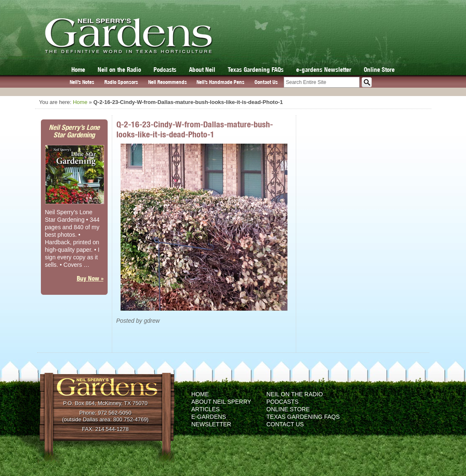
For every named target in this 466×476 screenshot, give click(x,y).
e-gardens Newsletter (324, 70)
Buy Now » (90, 278)
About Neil (202, 70)
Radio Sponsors (121, 82)
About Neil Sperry (222, 402)
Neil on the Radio (119, 70)
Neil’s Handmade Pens (220, 82)
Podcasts (165, 70)
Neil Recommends (168, 82)
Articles (206, 409)
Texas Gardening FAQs (256, 70)
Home (78, 70)
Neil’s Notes (82, 82)
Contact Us (266, 82)
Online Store (379, 70)
